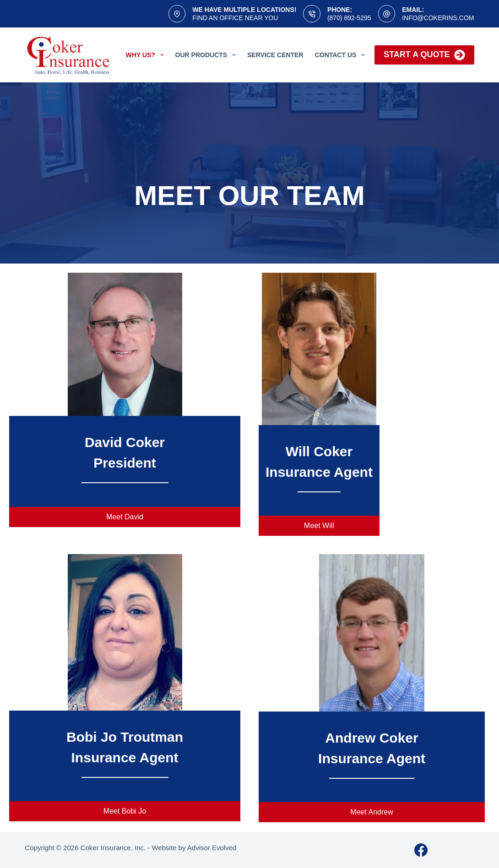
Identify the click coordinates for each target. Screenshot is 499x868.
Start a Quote (424, 55)
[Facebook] (421, 850)
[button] (125, 517)
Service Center (275, 55)
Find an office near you (235, 18)
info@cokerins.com (438, 18)
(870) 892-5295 (349, 18)
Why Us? (147, 55)
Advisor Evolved (212, 848)
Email (125, 493)
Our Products (207, 55)
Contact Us (342, 55)
